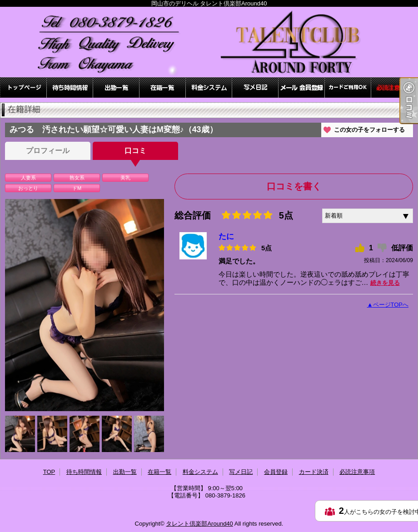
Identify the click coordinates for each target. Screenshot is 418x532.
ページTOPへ (391, 305)
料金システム (209, 87)
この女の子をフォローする (369, 130)
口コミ (135, 151)
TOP (24, 87)
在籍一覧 (163, 87)
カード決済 (348, 87)
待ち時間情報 (70, 87)
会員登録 (302, 87)
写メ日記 (255, 87)
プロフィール (48, 151)
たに (226, 236)
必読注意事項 (394, 87)
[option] (85, 305)
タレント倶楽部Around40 (199, 524)
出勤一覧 (116, 87)
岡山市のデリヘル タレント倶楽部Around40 (209, 42)
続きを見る (385, 283)
